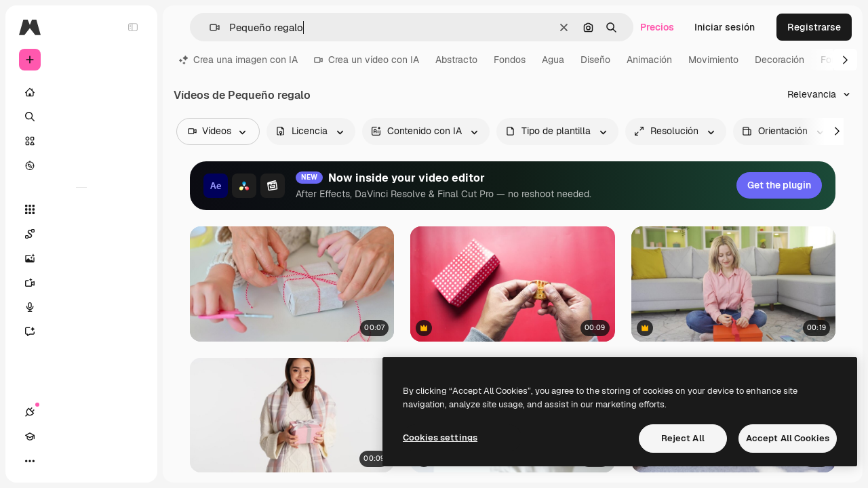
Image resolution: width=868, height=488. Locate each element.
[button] (209, 27)
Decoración (780, 60)
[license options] (311, 131)
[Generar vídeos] (81, 283)
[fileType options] (557, 131)
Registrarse (814, 27)
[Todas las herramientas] (81, 209)
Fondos (510, 60)
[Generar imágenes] (81, 258)
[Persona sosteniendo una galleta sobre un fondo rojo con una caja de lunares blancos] (512, 284)
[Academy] (54, 461)
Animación (649, 60)
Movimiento (713, 60)
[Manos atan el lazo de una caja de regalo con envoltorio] (292, 284)
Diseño (595, 60)
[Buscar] (81, 117)
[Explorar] (81, 165)
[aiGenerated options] (426, 131)
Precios (657, 27)
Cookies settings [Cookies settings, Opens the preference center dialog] (440, 438)
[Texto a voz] (81, 307)
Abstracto (456, 60)
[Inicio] (81, 92)
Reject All (683, 438)
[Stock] (81, 141)
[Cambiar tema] (79, 461)
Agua (553, 60)
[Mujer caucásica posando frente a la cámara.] (292, 415)
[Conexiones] (30, 461)
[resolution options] (676, 131)
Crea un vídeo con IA (367, 60)
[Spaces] (81, 234)
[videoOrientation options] (784, 131)
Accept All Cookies (788, 438)
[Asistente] (81, 331)
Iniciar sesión (725, 27)
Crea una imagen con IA (238, 60)
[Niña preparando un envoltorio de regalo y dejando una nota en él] (733, 284)
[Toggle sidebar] (133, 27)
